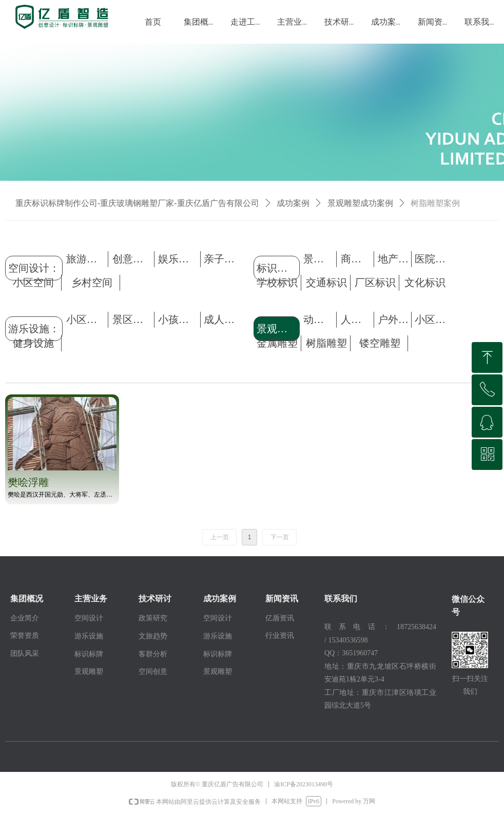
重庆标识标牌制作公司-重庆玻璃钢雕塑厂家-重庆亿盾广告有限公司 (137, 203)
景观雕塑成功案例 (360, 203)
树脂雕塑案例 (435, 203)
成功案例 (293, 203)
